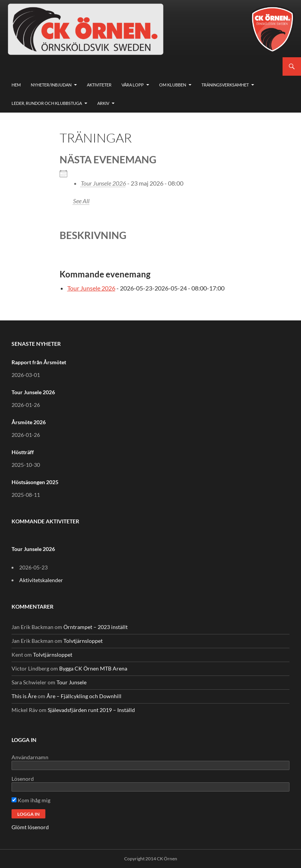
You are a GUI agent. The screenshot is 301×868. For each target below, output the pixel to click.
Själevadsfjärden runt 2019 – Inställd (91, 710)
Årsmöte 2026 (29, 422)
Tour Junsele (72, 682)
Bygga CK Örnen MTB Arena (93, 668)
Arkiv (103, 103)
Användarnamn (30, 757)
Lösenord (23, 779)
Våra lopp (133, 85)
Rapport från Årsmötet (39, 362)
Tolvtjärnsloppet (83, 641)
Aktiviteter (99, 85)
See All (81, 201)
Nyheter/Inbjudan (51, 85)
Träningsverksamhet (225, 85)
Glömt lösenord (30, 827)
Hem (16, 85)
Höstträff (23, 452)
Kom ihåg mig (31, 800)
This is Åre (24, 696)
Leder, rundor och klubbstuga (47, 103)
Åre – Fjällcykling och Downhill (84, 696)
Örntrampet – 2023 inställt (96, 627)
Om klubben (173, 85)
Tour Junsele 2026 (103, 183)
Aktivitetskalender (41, 580)
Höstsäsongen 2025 (35, 482)
